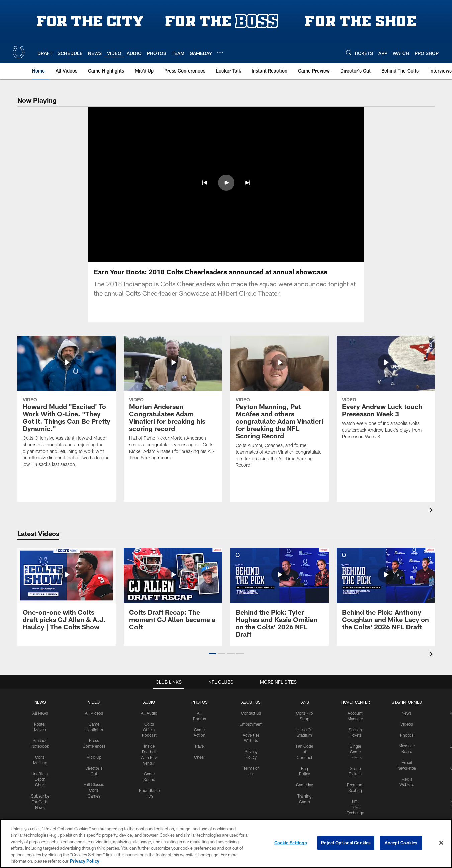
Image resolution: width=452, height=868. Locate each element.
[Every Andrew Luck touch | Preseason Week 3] (386, 392)
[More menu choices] (220, 53)
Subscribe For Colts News (40, 802)
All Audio (149, 713)
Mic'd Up (94, 757)
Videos (407, 724)
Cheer (199, 757)
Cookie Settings (291, 843)
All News (40, 713)
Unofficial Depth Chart (40, 779)
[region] (226, 843)
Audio (149, 702)
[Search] (349, 53)
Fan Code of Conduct (305, 752)
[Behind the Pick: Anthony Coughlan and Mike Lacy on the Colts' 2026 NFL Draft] (386, 593)
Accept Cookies (401, 843)
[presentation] (432, 511)
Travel (200, 746)
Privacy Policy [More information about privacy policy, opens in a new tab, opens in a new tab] (85, 861)
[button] (205, 183)
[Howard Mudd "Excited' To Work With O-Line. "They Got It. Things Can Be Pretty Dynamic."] (67, 406)
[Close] (441, 843)
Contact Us (251, 713)
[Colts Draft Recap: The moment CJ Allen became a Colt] (173, 593)
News (40, 702)
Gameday (305, 785)
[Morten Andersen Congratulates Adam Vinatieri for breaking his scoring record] (173, 402)
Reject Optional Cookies (346, 843)
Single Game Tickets (355, 752)
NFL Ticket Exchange (355, 807)
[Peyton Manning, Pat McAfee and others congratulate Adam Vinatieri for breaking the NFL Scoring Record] (279, 406)
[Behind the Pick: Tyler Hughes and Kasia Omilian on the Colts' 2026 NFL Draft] (279, 597)
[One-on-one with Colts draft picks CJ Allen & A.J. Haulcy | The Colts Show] (67, 593)
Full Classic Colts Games (94, 790)
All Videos (94, 713)
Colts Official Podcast (149, 730)
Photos (200, 702)
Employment (251, 724)
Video (94, 702)
